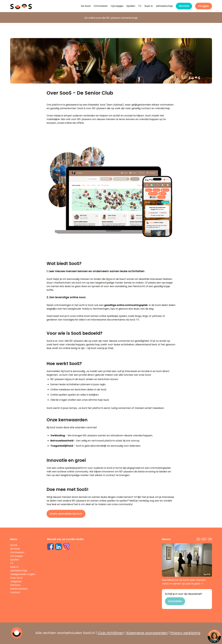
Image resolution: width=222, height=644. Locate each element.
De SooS (86, 6)
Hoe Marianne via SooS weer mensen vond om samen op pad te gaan (187, 564)
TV (140, 6)
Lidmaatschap (164, 6)
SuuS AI (149, 6)
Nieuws (166, 539)
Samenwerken (19, 589)
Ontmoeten (101, 6)
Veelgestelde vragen (23, 574)
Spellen (131, 6)
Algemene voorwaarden (147, 633)
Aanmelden (175, 601)
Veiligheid (16, 581)
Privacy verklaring (185, 633)
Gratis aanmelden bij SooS (66, 514)
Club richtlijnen (111, 633)
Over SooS (16, 578)
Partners (15, 585)
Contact (15, 592)
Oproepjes (117, 6)
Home (14, 545)
